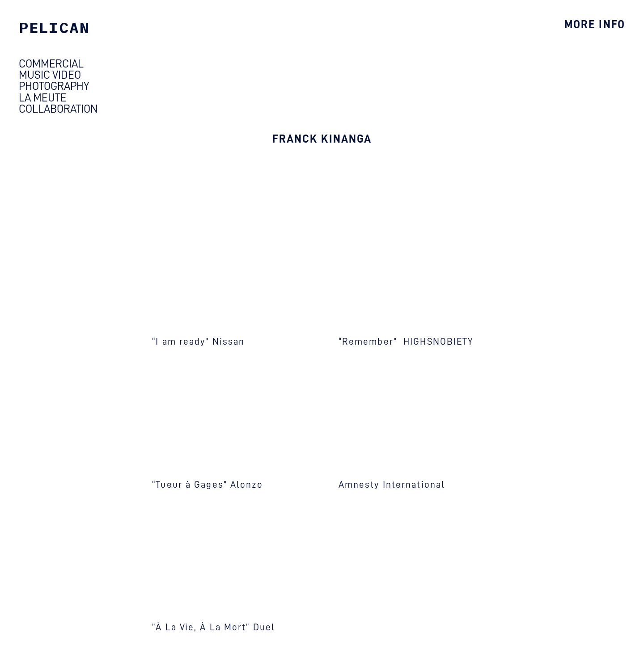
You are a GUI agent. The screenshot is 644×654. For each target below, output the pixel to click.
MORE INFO (595, 24)
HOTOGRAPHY (57, 86)
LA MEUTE (45, 98)
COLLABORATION (58, 109)
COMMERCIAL (51, 64)
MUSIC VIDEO (50, 75)
